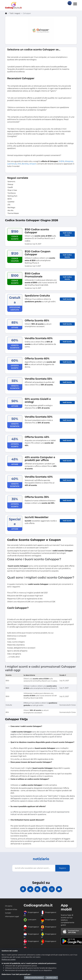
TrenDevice (12, 193)
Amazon (33, 164)
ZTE (9, 205)
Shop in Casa (12, 190)
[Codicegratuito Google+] (23, 889)
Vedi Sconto (67, 299)
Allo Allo (10, 210)
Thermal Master (13, 213)
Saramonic (11, 182)
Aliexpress (69, 161)
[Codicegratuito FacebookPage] (37, 889)
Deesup (10, 184)
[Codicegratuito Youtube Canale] (59, 889)
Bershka (25, 164)
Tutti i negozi (15, 13)
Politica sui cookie (9, 959)
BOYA (10, 199)
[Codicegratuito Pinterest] (45, 889)
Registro (63, 868)
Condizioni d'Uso (11, 910)
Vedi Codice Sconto (67, 234)
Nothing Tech (12, 196)
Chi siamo (9, 906)
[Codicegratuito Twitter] (30, 889)
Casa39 (10, 187)
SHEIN (61, 161)
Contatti (8, 913)
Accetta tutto (52, 978)
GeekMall (11, 202)
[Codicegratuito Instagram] (52, 889)
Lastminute (12, 164)
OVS (19, 164)
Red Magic (11, 208)
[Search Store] (70, 3)
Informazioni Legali (12, 917)
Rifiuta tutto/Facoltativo (34, 978)
